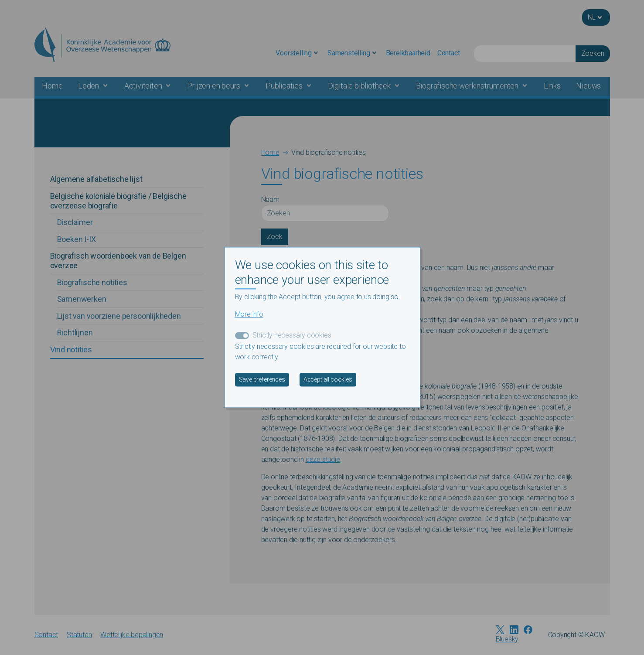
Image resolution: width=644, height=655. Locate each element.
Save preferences (262, 380)
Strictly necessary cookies (292, 336)
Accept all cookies (328, 380)
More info (249, 315)
